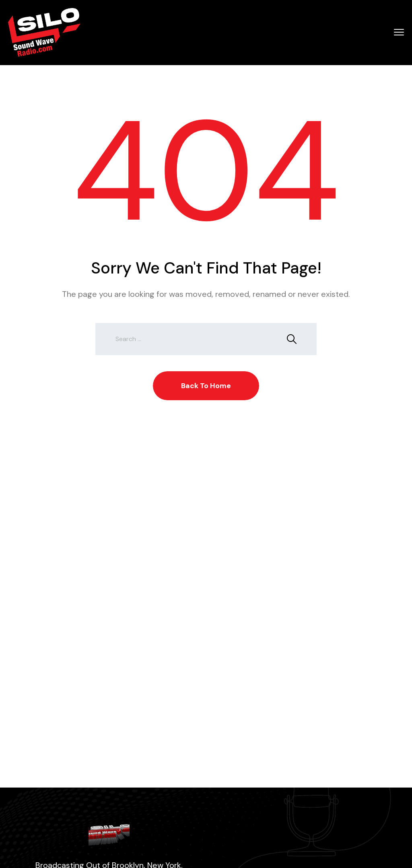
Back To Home (206, 386)
